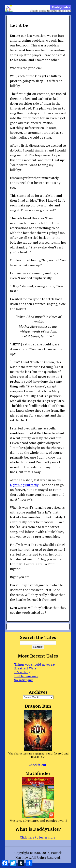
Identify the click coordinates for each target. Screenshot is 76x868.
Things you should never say (35, 664)
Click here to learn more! (38, 837)
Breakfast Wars (25, 668)
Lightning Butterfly (24, 485)
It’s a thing (22, 672)
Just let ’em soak (26, 676)
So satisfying (24, 680)
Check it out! (38, 765)
